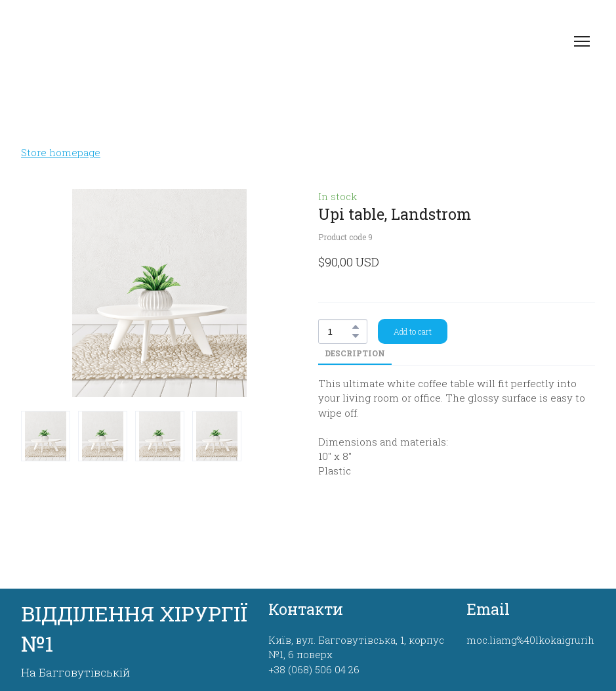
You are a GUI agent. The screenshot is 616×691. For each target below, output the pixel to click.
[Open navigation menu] (582, 41)
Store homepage (61, 152)
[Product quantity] (339, 331)
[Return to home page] (109, 41)
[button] (356, 327)
